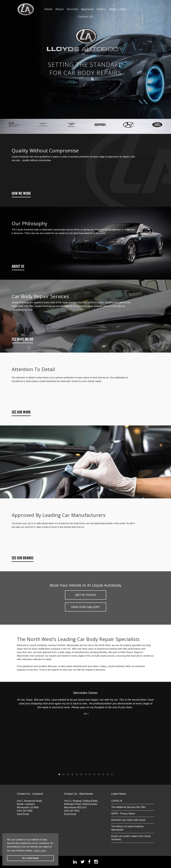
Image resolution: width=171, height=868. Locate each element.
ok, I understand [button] (30, 858)
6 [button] (81, 775)
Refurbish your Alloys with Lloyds (128, 820)
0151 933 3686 (25, 811)
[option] (85, 59)
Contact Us (85, 16)
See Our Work (21, 412)
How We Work (21, 194)
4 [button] (72, 775)
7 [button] (86, 775)
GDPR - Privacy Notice (123, 814)
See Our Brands (23, 558)
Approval (87, 9)
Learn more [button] (40, 851)
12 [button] (107, 775)
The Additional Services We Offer (128, 807)
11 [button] (103, 775)
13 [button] (112, 775)
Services (72, 9)
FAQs (123, 9)
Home (48, 9)
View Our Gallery (85, 607)
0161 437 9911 (72, 811)
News (113, 9)
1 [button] (59, 775)
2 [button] (64, 775)
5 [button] (77, 775)
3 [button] (68, 775)
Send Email (23, 814)
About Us (18, 267)
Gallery (101, 9)
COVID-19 (117, 801)
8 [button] (90, 775)
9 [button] (94, 775)
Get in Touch (85, 595)
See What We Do (22, 339)
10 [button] (99, 775)
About (60, 9)
